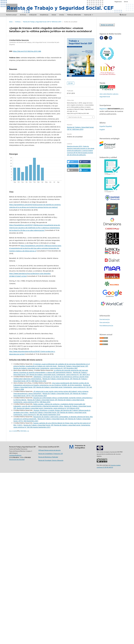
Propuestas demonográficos (80, 447)
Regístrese (103, 109)
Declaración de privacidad (17, 460)
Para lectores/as (105, 319)
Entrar (126, 2)
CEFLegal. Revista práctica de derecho (50, 450)
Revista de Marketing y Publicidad (48, 457)
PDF (71, 83)
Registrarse (118, 2)
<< (10, 431)
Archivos (23, 15)
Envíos (62, 15)
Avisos (54, 15)
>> (28, 431)
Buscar (123, 15)
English (102, 130)
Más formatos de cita (75, 117)
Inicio (11, 22)
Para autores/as (105, 322)
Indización (33, 15)
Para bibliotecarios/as (106, 326)
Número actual (11, 15)
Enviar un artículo (107, 25)
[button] (73, 162)
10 (25, 431)
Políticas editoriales (74, 15)
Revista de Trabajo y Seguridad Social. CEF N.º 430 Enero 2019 (42, 22)
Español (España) (106, 126)
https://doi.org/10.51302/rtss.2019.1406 (27, 51)
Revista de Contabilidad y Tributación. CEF (51, 454)
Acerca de (88, 15)
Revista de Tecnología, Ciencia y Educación (51, 460)
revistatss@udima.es (15, 455)
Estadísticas (44, 15)
